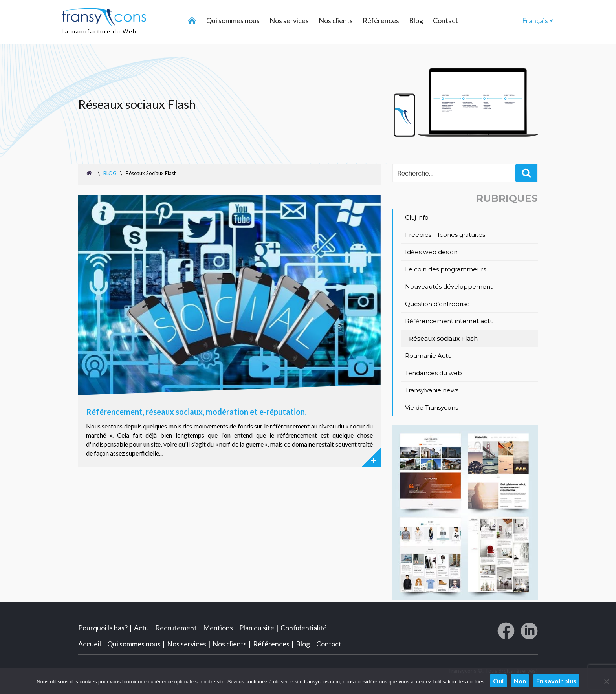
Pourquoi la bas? (103, 627)
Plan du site (257, 627)
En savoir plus (556, 681)
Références (381, 20)
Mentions (218, 627)
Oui (498, 681)
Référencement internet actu (449, 321)
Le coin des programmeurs (445, 269)
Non (520, 681)
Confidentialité (304, 627)
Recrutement (176, 627)
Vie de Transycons (432, 407)
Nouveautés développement (449, 287)
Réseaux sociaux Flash (443, 338)
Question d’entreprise (437, 304)
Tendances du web (434, 373)
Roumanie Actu (428, 356)
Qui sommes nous (233, 20)
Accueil (90, 643)
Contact (445, 20)
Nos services (289, 20)
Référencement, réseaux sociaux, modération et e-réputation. (196, 411)
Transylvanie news (432, 390)
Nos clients (336, 20)
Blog (416, 20)
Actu (141, 627)
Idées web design (431, 252)
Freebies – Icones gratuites (445, 235)
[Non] (606, 681)
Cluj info (417, 217)
